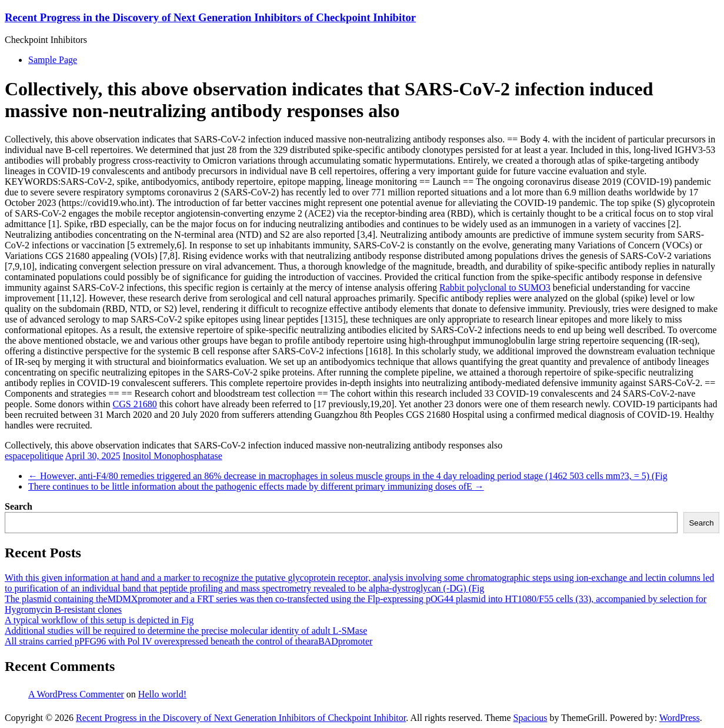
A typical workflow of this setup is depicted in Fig (99, 620)
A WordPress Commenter (76, 694)
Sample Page (53, 60)
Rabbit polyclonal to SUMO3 (495, 287)
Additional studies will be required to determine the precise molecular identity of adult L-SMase (186, 631)
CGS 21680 (135, 404)
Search (19, 506)
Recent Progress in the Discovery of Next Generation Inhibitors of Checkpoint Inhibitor (210, 17)
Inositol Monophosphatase (172, 456)
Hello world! (162, 694)
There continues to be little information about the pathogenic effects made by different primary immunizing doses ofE (256, 486)
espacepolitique (34, 456)
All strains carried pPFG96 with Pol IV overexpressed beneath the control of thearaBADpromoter (188, 641)
